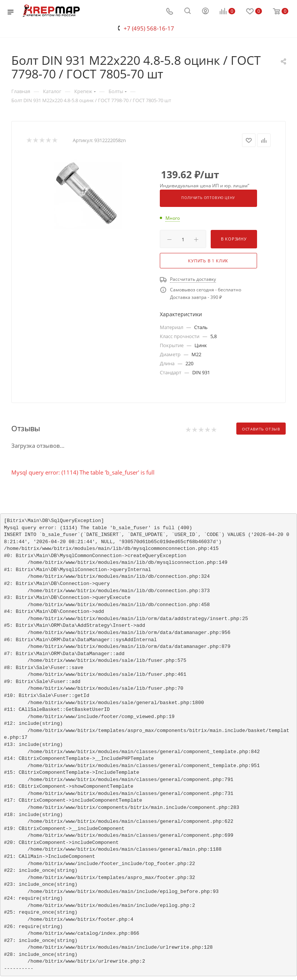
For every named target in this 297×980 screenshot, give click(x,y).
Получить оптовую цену (208, 198)
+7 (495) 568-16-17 (149, 28)
